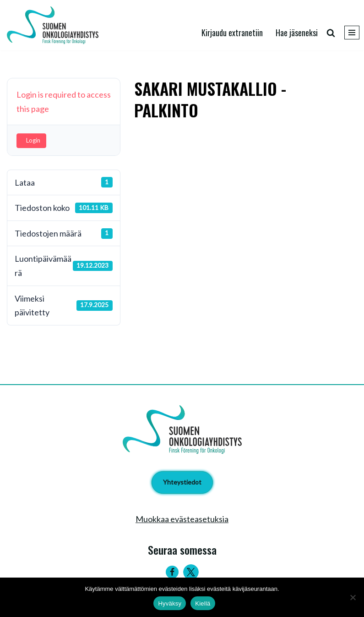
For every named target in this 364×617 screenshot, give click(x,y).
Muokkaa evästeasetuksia (182, 519)
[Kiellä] (353, 597)
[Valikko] (352, 33)
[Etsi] (331, 33)
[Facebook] (172, 572)
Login (33, 140)
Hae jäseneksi (297, 33)
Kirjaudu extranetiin (232, 33)
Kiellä (203, 603)
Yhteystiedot (182, 482)
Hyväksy (170, 603)
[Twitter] (191, 572)
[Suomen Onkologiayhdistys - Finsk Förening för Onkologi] (55, 25)
